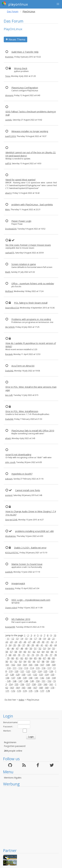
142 (42, 678)
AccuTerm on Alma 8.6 (23, 366)
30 (43, 642)
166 (29, 688)
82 (22, 658)
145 (9, 681)
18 (40, 639)
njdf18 (8, 163)
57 (11, 652)
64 (43, 652)
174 (25, 691)
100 (53, 661)
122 (28, 671)
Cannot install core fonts (28, 490)
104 (25, 665)
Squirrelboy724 (12, 308)
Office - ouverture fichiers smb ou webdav (33, 284)
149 (32, 681)
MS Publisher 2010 (21, 619)
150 (38, 681)
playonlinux (15, 4)
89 (54, 658)
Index (21, 700)
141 (36, 678)
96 (34, 661)
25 (20, 642)
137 (13, 678)
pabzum (9, 479)
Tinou (8, 76)
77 (51, 655)
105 (31, 665)
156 (22, 684)
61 (29, 652)
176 (36, 691)
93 (20, 661)
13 (17, 639)
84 (31, 658)
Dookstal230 (11, 229)
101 (7, 665)
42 (46, 645)
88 (49, 658)
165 (23, 688)
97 (39, 661)
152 (49, 681)
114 (32, 668)
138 (19, 678)
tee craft (9, 395)
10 (55, 635)
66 (52, 652)
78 (55, 655)
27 (29, 642)
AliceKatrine (10, 536)
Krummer (9, 57)
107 (42, 665)
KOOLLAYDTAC (12, 553)
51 (35, 648)
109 (54, 665)
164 (18, 688)
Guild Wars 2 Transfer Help (25, 52)
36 (19, 645)
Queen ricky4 (11, 608)
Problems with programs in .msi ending (31, 319)
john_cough (10, 462)
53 (44, 648)
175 (31, 691)
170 (52, 688)
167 (35, 688)
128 (12, 675)
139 (25, 678)
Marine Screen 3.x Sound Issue (27, 564)
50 (31, 648)
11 (8, 639)
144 (54, 678)
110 (9, 668)
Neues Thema (15, 39)
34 (10, 645)
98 (43, 661)
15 (26, 639)
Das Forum (13, 11)
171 (7, 691)
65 (48, 652)
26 (25, 642)
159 (40, 684)
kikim (7, 209)
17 (35, 639)
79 (8, 658)
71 (24, 655)
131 (29, 675)
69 (15, 655)
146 (15, 681)
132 (35, 675)
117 (49, 668)
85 (35, 658)
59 (20, 652)
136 (7, 678)
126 (51, 671)
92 (16, 661)
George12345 (11, 520)
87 (44, 658)
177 (42, 691)
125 (45, 671)
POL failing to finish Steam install (31, 303)
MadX (8, 272)
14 (22, 639)
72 (28, 655)
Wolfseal (9, 291)
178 (48, 691)
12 (13, 639)
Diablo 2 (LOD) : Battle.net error (30, 548)
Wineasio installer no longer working (30, 131)
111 (15, 668)
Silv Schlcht (10, 327)
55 (54, 648)
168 (41, 688)
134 (47, 675)
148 (26, 681)
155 (16, 684)
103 (19, 665)
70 (19, 655)
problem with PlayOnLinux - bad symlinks (32, 205)
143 (48, 678)
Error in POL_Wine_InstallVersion (22, 411)
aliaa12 (8, 193)
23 (11, 642)
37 (24, 645)
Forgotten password (15, 746)
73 (33, 655)
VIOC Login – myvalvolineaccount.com (31, 600)
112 (20, 668)
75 (42, 655)
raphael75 (10, 253)
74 (37, 655)
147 (20, 681)
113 (26, 668)
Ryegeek (9, 354)
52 (40, 648)
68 (10, 655)
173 (19, 691)
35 (15, 645)
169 (47, 688)
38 (28, 645)
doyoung (9, 95)
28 (34, 642)
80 (13, 658)
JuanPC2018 (10, 136)
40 (37, 645)
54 (49, 648)
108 (48, 665)
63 (39, 652)
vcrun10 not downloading (18, 455)
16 (31, 639)
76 (46, 655)
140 (31, 678)
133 (41, 675)
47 (17, 648)
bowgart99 (10, 627)
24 (16, 642)
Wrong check (21, 68)
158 (34, 684)
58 (16, 652)
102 (13, 665)
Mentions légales (13, 778)
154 (11, 684)
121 (22, 671)
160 (45, 684)
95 (29, 661)
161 (51, 684)
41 (42, 645)
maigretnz (10, 588)
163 (12, 688)
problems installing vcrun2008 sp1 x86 (34, 531)
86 (40, 658)
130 (23, 675)
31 (48, 642)
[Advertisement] (29, 817)
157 (28, 684)
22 (7, 642)
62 (34, 652)
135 (52, 675)
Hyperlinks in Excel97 (22, 474)
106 (36, 665)
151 (44, 681)
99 (48, 661)
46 (13, 648)
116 (44, 668)
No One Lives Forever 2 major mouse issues (28, 245)
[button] (58, 4)
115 (38, 668)
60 (25, 652)
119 (11, 671)
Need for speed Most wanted (20, 180)
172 (13, 691)
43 (51, 645)
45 (8, 648)
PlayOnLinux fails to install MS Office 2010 (33, 431)
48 (22, 648)
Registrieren (10, 742)
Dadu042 (9, 371)
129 (18, 675)
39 (33, 645)
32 (52, 642)
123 (34, 671)
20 (49, 639)
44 (55, 645)
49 (26, 648)
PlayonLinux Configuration (25, 88)
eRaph (8, 438)
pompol (9, 495)
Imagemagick (18, 583)
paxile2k (9, 572)
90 (7, 661)
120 (16, 671)
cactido (8, 120)
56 (7, 652)
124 (40, 671)
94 (25, 661)
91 (11, 661)
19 (44, 639)
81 (17, 658)
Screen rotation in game (24, 264)
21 (54, 639)
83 (26, 658)
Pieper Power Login (21, 221)
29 (39, 642)
